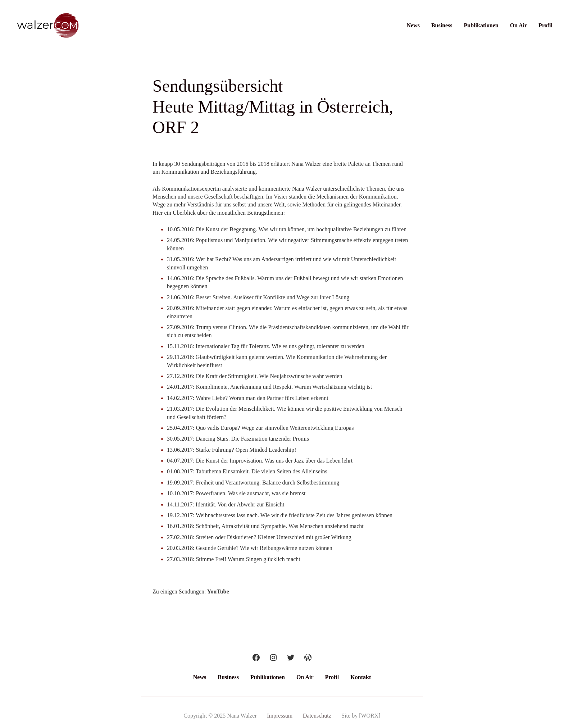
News (413, 25)
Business (442, 25)
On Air (519, 25)
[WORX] (370, 716)
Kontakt (361, 677)
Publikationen (481, 25)
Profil (545, 25)
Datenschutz (317, 716)
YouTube (218, 591)
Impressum (280, 716)
